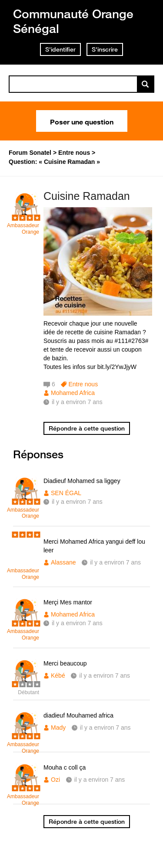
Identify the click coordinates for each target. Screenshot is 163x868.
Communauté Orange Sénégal (73, 21)
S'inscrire (105, 49)
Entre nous (83, 384)
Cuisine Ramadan (87, 196)
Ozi (55, 780)
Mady (58, 728)
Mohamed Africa (73, 393)
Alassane (63, 562)
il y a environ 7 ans (77, 502)
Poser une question (82, 121)
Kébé (58, 675)
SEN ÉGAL (66, 493)
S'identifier (60, 49)
